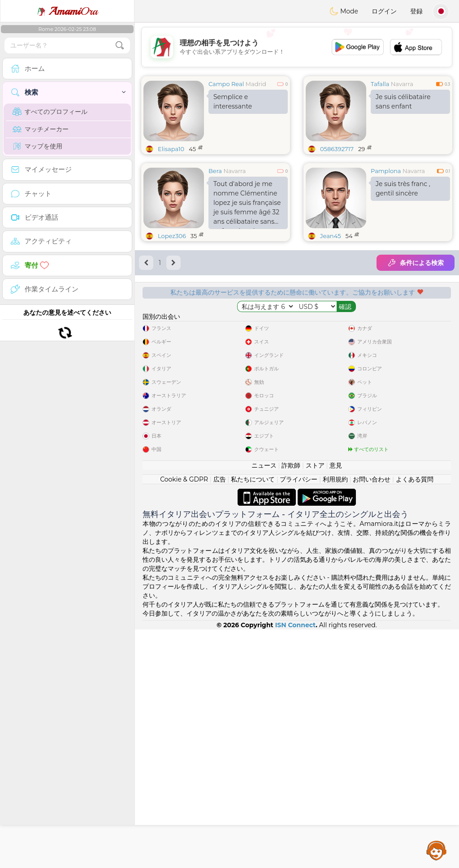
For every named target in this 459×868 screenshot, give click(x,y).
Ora (67, 11)
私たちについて (253, 718)
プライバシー (299, 718)
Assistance (437, 850)
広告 (220, 718)
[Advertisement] (297, 47)
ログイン (384, 11)
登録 (416, 11)
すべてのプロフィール (50, 112)
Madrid (256, 84)
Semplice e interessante (233, 102)
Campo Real (226, 84)
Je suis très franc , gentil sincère (403, 189)
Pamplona (386, 171)
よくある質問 (415, 718)
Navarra (402, 84)
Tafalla (380, 84)
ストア (315, 704)
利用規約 (335, 718)
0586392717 (337, 149)
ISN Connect (296, 864)
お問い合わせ (372, 718)
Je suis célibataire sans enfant (403, 102)
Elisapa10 (171, 149)
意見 (336, 704)
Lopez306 (172, 236)
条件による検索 (416, 263)
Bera (215, 171)
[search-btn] (120, 46)
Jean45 (331, 236)
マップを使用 (37, 146)
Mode (344, 11)
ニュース (264, 704)
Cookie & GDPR (184, 718)
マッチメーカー (41, 129)
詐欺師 (291, 704)
